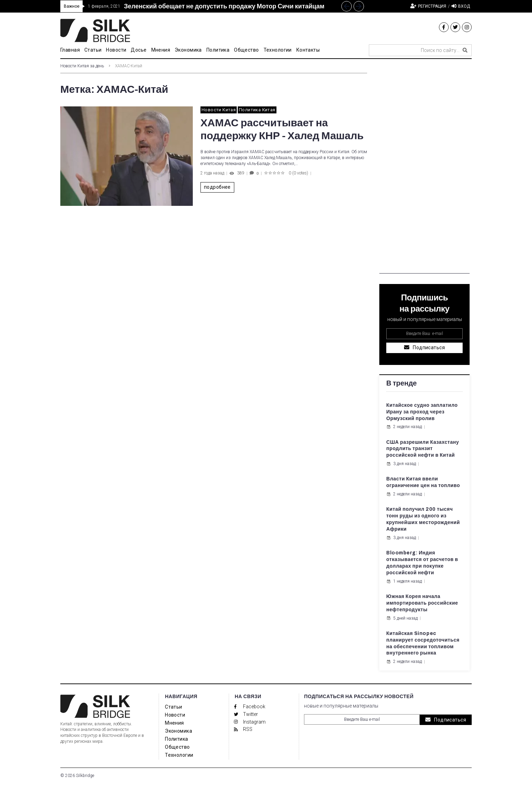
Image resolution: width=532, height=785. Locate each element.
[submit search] (465, 50)
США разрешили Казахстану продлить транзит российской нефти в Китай (423, 449)
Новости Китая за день (82, 66)
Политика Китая (257, 110)
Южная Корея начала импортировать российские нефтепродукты (422, 603)
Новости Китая (219, 110)
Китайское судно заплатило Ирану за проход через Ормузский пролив (422, 412)
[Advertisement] (424, 169)
